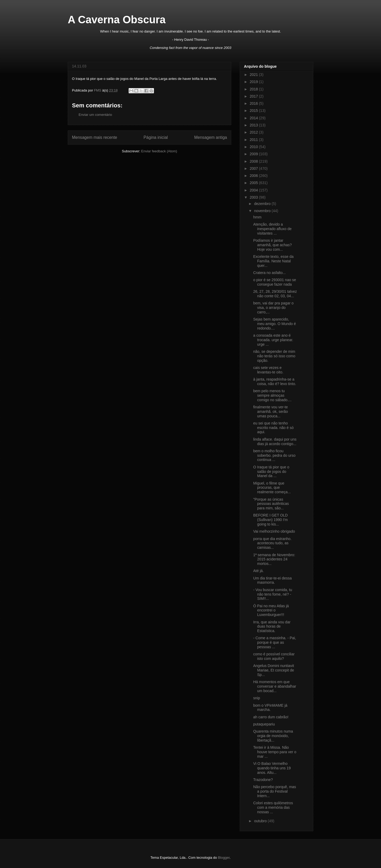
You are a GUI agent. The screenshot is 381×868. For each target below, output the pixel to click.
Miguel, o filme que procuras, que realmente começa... (272, 488)
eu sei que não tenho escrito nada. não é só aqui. (273, 428)
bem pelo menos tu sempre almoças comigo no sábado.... (272, 395)
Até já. (258, 571)
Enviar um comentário (95, 115)
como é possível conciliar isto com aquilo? (274, 656)
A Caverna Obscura (117, 20)
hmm (257, 217)
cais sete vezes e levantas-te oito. (268, 370)
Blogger (224, 858)
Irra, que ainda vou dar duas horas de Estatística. (272, 627)
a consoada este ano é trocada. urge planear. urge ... (273, 340)
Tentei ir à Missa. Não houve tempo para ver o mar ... (275, 752)
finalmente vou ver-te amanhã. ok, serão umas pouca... (271, 412)
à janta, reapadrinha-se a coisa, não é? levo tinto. (275, 382)
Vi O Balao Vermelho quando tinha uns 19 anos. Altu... (272, 768)
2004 (254, 190)
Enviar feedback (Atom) (159, 151)
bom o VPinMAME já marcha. (270, 708)
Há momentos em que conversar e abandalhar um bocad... (275, 686)
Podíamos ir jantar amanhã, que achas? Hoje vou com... (273, 245)
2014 (254, 118)
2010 (254, 147)
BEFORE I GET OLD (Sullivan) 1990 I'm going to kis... (271, 520)
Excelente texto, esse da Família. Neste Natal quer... (273, 261)
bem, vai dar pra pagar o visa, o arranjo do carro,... (273, 308)
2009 (254, 154)
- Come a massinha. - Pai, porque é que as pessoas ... (275, 642)
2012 (254, 132)
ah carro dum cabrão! (271, 717)
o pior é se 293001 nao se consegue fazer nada (275, 282)
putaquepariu (264, 724)
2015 (254, 111)
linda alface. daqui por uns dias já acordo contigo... (275, 442)
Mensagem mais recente (95, 137)
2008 (254, 161)
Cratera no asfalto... (269, 273)
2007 (254, 168)
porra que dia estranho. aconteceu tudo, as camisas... (272, 543)
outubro (261, 821)
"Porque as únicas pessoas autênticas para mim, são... (271, 504)
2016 (254, 103)
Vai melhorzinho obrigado (274, 531)
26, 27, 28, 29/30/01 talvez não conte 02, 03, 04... (275, 294)
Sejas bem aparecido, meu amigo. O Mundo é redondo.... (275, 324)
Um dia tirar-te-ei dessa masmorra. (273, 580)
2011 (254, 140)
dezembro (263, 204)
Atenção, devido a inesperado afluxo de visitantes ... (272, 229)
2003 (254, 197)
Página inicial (156, 137)
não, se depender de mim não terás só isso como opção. (274, 356)
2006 (254, 176)
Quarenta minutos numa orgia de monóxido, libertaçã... (273, 736)
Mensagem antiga (211, 137)
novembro (263, 211)
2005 (254, 183)
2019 (254, 82)
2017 (254, 96)
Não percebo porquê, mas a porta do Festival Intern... (275, 791)
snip (257, 698)
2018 (254, 89)
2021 (254, 75)
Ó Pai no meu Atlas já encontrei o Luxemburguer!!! (271, 610)
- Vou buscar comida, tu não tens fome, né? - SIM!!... (273, 594)
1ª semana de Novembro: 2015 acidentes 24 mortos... (274, 559)
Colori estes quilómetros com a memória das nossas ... (273, 807)
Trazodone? (263, 780)
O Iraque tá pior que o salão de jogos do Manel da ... (271, 472)
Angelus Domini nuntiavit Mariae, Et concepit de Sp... (274, 670)
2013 (254, 125)
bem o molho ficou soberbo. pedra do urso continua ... (274, 455)
